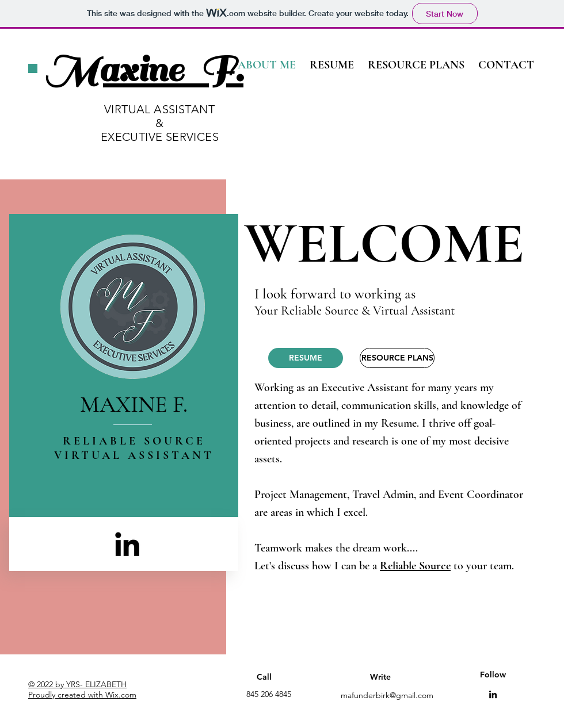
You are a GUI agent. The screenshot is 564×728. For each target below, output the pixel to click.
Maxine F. (144, 70)
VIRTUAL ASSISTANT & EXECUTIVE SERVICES (160, 123)
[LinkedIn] (127, 544)
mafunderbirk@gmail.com (387, 695)
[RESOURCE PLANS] (397, 358)
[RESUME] (306, 358)
